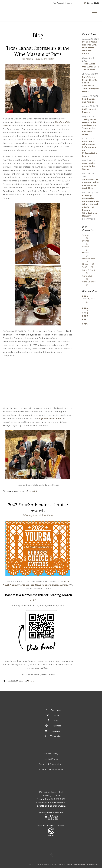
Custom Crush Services (51, 769)
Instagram (51, 731)
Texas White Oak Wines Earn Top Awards (90, 67)
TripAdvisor (51, 736)
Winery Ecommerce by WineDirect (83, 864)
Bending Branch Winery (19, 11)
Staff (90, 267)
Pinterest (51, 726)
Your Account (58, 3)
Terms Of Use (51, 759)
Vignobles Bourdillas (50, 419)
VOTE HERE (38, 600)
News (90, 264)
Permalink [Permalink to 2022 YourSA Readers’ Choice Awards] (33, 681)
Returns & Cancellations (51, 764)
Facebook (51, 710)
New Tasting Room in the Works (89, 166)
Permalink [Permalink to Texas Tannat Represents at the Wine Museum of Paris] (33, 491)
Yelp (51, 721)
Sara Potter (48, 59)
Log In (70, 3)
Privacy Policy (51, 754)
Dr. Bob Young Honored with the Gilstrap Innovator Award (90, 48)
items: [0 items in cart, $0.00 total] (90, 3)
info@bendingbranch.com (51, 806)
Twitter (51, 715)
